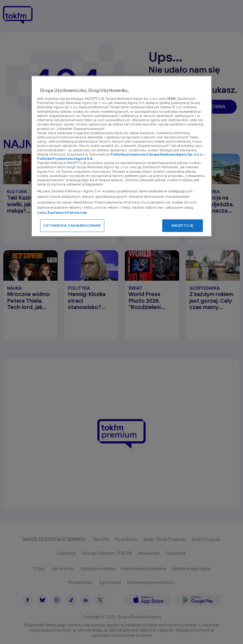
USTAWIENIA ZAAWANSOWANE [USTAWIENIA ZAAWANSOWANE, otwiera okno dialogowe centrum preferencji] (72, 226)
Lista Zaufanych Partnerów (62, 213)
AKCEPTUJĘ (183, 226)
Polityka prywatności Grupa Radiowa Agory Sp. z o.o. (157, 154)
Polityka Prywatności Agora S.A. (65, 159)
